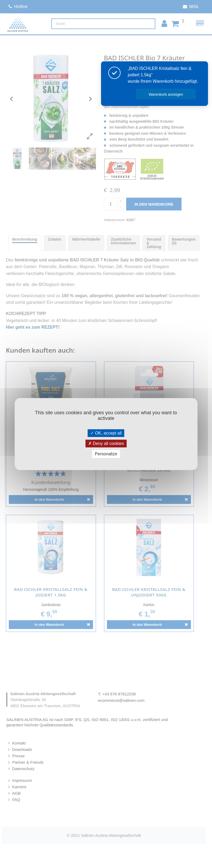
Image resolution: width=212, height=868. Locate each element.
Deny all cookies (106, 443)
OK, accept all (106, 433)
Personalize (106, 454)
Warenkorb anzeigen (166, 94)
